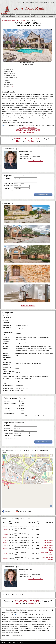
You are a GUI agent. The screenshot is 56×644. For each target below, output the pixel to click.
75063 (12, 87)
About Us (45, 16)
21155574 (5, 545)
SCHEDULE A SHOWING (28, 128)
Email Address (8, 183)
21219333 (5, 558)
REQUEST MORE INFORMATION (28, 130)
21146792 (5, 549)
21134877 (5, 526)
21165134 (5, 534)
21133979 (5, 553)
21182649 (5, 538)
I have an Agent (9, 191)
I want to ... (7, 188)
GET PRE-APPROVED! (28, 132)
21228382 (5, 530)
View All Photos (28, 305)
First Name (7, 178)
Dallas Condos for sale (8, 16)
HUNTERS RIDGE (48, 540)
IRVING (5, 20)
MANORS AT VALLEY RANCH (17, 20)
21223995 (5, 540)
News (39, 16)
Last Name (7, 181)
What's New (20, 16)
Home (3, 643)
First (18, 141)
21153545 (5, 543)
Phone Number (8, 186)
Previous (31, 141)
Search (33, 16)
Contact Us (52, 16)
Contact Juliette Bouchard (36, 161)
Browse (27, 16)
